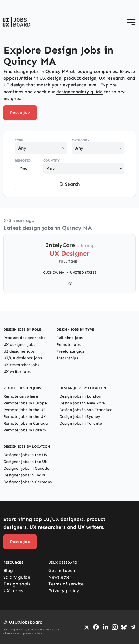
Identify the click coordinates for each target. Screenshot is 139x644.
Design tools (17, 584)
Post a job (20, 112)
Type (19, 140)
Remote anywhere (21, 396)
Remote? (23, 161)
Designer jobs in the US (25, 455)
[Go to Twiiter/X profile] (87, 627)
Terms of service (66, 584)
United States (83, 273)
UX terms (13, 591)
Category (81, 140)
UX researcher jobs (21, 365)
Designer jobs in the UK (25, 462)
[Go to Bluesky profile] (124, 627)
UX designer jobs (19, 345)
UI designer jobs (19, 351)
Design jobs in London (80, 396)
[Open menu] (131, 22)
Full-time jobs (70, 338)
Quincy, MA (54, 273)
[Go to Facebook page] (96, 627)
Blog (8, 570)
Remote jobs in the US (24, 410)
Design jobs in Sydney (80, 417)
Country (51, 161)
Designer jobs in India (24, 475)
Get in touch (62, 570)
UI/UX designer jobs (23, 358)
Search (69, 184)
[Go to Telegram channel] (133, 627)
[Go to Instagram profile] (115, 627)
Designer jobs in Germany (28, 482)
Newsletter (60, 577)
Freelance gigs (70, 351)
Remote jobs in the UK (25, 417)
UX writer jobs (17, 372)
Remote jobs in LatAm (25, 430)
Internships (67, 358)
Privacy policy (64, 591)
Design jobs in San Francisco (86, 410)
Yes (21, 168)
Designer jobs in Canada (27, 468)
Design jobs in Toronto (81, 423)
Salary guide (17, 577)
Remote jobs (69, 345)
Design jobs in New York (82, 403)
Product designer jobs (24, 338)
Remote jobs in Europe (25, 403)
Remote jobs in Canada (26, 423)
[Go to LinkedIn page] (105, 627)
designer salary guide (79, 92)
